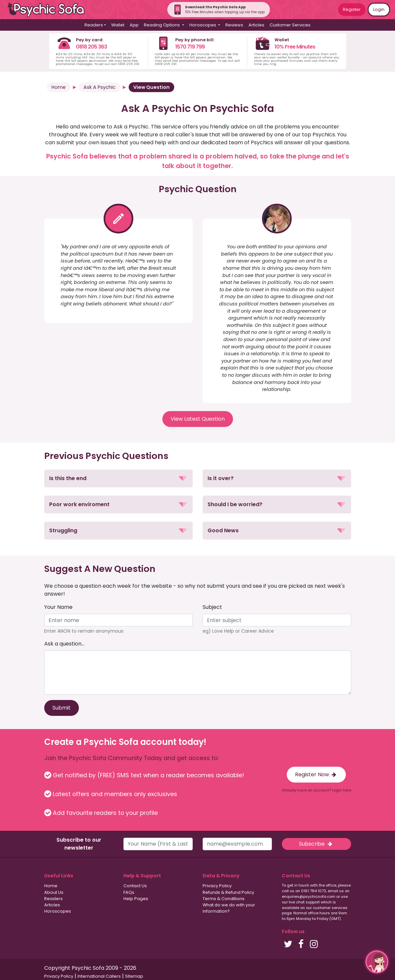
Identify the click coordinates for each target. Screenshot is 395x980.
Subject (212, 607)
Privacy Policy (217, 886)
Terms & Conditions (224, 899)
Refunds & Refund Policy (228, 892)
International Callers (99, 976)
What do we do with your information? (229, 908)
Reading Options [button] (162, 25)
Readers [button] (94, 25)
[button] (118, 478)
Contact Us (135, 886)
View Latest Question (198, 419)
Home (59, 87)
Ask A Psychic (99, 87)
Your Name (58, 607)
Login (379, 9)
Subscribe (316, 844)
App (134, 25)
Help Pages (136, 899)
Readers (53, 899)
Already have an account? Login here (316, 790)
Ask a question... (64, 644)
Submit (62, 708)
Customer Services (290, 25)
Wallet (118, 25)
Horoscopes (58, 911)
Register (352, 9)
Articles (256, 25)
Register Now (316, 774)
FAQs (129, 892)
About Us (54, 892)
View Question (151, 87)
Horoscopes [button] (203, 25)
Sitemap (134, 976)
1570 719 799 (190, 47)
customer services (330, 908)
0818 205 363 (91, 47)
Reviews (234, 25)
